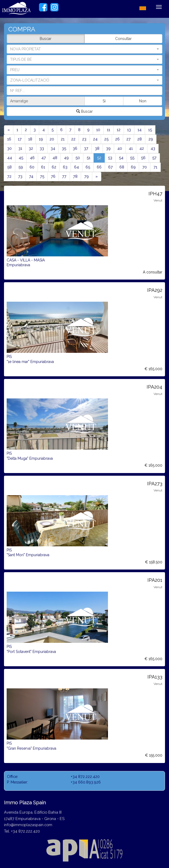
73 (20, 176)
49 (66, 158)
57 (154, 158)
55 (132, 158)
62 (54, 167)
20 (52, 139)
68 (122, 167)
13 (129, 130)
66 (99, 167)
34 (53, 148)
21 (63, 139)
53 (110, 158)
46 (32, 158)
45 (21, 158)
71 (155, 167)
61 (43, 167)
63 (65, 167)
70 (145, 167)
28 (140, 139)
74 (31, 176)
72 (9, 176)
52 (101, 157)
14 (140, 130)
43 (153, 148)
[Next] (97, 177)
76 (53, 176)
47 (44, 158)
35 (64, 148)
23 (84, 139)
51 (88, 158)
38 (97, 148)
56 (143, 158)
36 (75, 148)
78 (75, 176)
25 (106, 139)
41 (131, 148)
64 (77, 167)
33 (42, 148)
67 (110, 167)
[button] (84, 59)
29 (151, 139)
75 (42, 176)
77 (64, 176)
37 (86, 148)
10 (98, 130)
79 (86, 176)
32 (31, 148)
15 (150, 130)
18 (30, 139)
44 (10, 158)
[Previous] (9, 130)
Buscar (46, 39)
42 (142, 148)
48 (55, 158)
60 (32, 167)
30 (9, 148)
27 (128, 139)
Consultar (123, 39)
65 (88, 167)
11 (108, 130)
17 (20, 139)
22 (73, 139)
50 (78, 158)
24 (95, 139)
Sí (104, 101)
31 (20, 148)
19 (41, 139)
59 (21, 167)
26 (117, 139)
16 (9, 139)
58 (9, 167)
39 (108, 148)
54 (121, 158)
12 (119, 130)
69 (133, 167)
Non (143, 101)
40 (120, 148)
